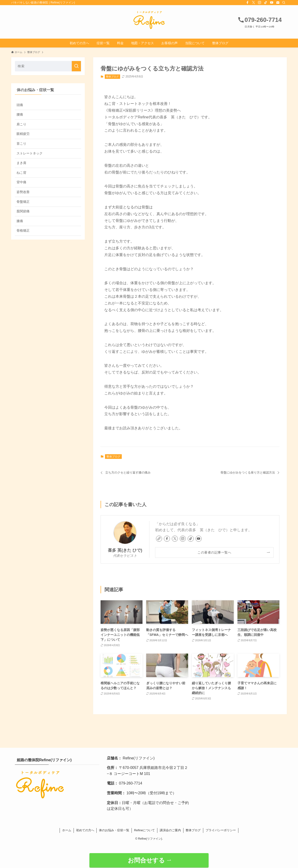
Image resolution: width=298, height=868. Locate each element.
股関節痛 (23, 211)
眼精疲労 (23, 134)
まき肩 (21, 163)
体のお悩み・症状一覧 (114, 830)
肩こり (21, 124)
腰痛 (20, 114)
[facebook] (247, 3)
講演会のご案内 (170, 830)
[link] (159, 539)
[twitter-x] (254, 3)
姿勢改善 (23, 192)
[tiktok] (266, 3)
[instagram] (260, 3)
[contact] (278, 3)
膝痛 (20, 221)
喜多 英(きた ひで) (125, 550)
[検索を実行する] (76, 66)
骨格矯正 (23, 230)
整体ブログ (112, 77)
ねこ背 (21, 173)
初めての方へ (85, 830)
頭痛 (20, 105)
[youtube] (272, 3)
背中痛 (21, 182)
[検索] (284, 3)
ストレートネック (30, 153)
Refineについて (145, 830)
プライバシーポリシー (221, 830)
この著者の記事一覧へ (214, 552)
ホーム (67, 830)
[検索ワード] (48, 66)
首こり (21, 144)
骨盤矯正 (23, 202)
